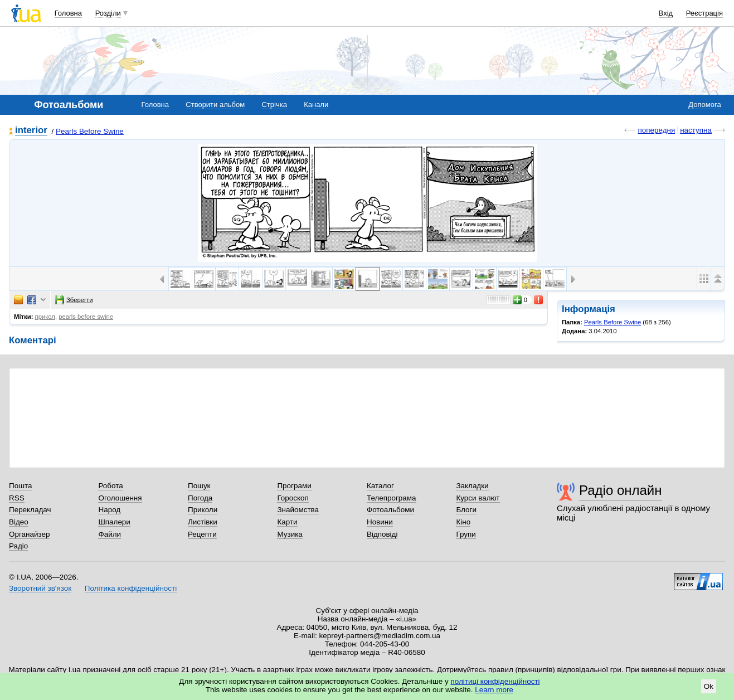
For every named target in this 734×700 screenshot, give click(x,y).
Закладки (472, 486)
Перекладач (30, 510)
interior (31, 131)
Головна (68, 13)
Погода (200, 498)
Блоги (466, 510)
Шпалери (114, 522)
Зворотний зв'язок (40, 588)
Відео (19, 522)
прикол (45, 317)
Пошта (20, 486)
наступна (696, 130)
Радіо (18, 546)
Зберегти (74, 300)
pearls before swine (86, 317)
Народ (109, 510)
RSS (17, 498)
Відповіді (382, 534)
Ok (709, 686)
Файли (110, 534)
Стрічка (274, 104)
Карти (287, 522)
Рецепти (202, 534)
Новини (380, 522)
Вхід (666, 13)
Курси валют (478, 498)
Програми (294, 486)
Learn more (494, 690)
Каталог (380, 486)
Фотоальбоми (390, 510)
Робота (110, 486)
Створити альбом (215, 104)
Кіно (463, 522)
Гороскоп (293, 498)
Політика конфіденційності (131, 588)
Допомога (704, 104)
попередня (656, 130)
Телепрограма (392, 498)
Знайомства (298, 510)
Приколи (203, 510)
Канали (316, 104)
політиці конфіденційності (495, 681)
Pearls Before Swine (90, 131)
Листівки (203, 522)
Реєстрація (704, 13)
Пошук (199, 486)
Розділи (108, 13)
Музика (290, 534)
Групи (466, 534)
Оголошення (120, 498)
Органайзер (29, 534)
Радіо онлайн (621, 490)
